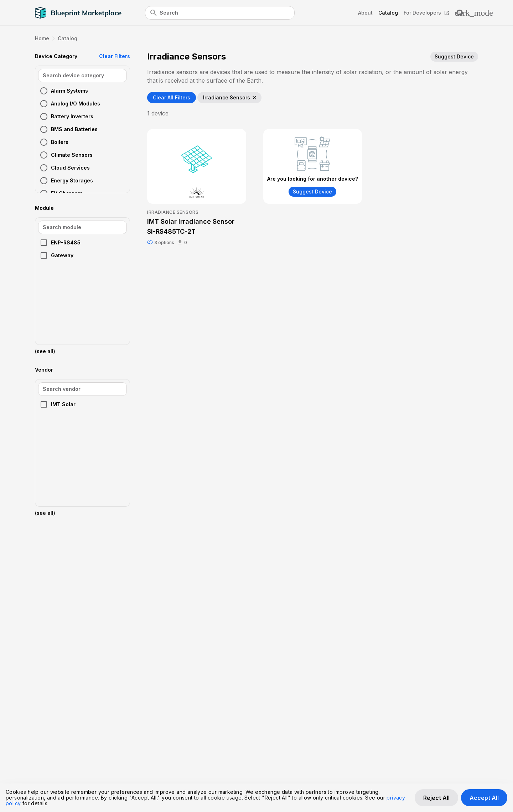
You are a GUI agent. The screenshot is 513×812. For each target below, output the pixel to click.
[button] (82, 91)
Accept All (484, 798)
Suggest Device (454, 56)
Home (42, 38)
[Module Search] (82, 227)
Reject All (436, 798)
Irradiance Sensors (230, 98)
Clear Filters (115, 56)
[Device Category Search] (82, 76)
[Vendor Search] (82, 389)
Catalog (68, 38)
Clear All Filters (172, 97)
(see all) (45, 351)
